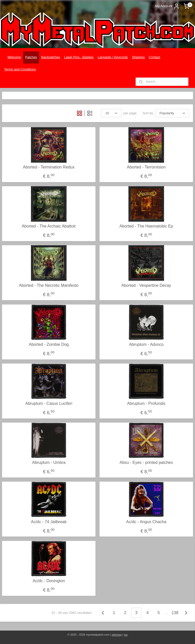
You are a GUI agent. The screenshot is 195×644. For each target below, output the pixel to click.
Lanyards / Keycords (113, 57)
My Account (167, 6)
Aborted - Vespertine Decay (146, 285)
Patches (31, 57)
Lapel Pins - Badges (79, 57)
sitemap (117, 635)
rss (126, 635)
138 (175, 613)
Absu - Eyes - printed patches (146, 462)
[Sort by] (172, 113)
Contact (155, 57)
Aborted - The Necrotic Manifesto (49, 285)
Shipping (138, 57)
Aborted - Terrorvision (146, 167)
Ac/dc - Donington (49, 581)
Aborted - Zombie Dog (49, 344)
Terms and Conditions (20, 69)
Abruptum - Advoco (146, 344)
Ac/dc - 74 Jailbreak (49, 522)
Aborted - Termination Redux (49, 167)
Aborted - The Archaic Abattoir (49, 226)
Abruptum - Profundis (146, 403)
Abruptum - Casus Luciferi (49, 403)
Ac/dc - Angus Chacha (146, 522)
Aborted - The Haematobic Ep (146, 226)
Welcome (14, 57)
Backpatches (51, 57)
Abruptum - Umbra (49, 462)
